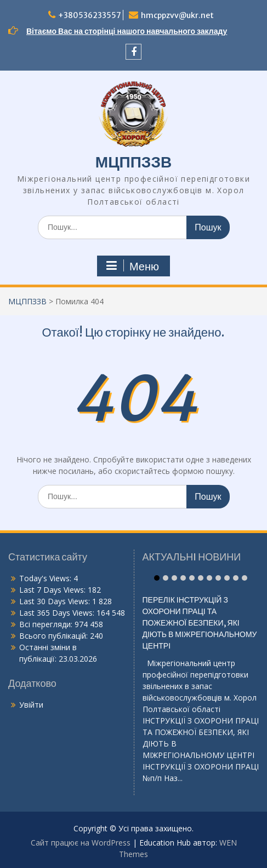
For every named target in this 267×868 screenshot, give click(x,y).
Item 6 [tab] (201, 578)
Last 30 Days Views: (56, 601)
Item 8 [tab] (218, 578)
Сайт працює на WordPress (81, 843)
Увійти (31, 705)
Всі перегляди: (47, 624)
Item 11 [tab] (245, 578)
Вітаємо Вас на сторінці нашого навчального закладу (127, 31)
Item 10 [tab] (236, 578)
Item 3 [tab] (174, 578)
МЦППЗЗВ (133, 162)
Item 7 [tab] (209, 578)
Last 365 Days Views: (58, 613)
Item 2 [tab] (166, 578)
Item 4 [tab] (183, 578)
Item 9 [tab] (227, 578)
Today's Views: (46, 578)
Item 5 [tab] (192, 578)
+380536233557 (90, 15)
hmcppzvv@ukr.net (177, 15)
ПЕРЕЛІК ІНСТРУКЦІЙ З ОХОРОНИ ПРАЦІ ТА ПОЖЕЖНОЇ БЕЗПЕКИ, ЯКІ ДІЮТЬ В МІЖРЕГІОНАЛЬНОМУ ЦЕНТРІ (200, 628)
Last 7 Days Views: (53, 590)
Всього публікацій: (55, 636)
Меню (132, 266)
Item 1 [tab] (157, 578)
